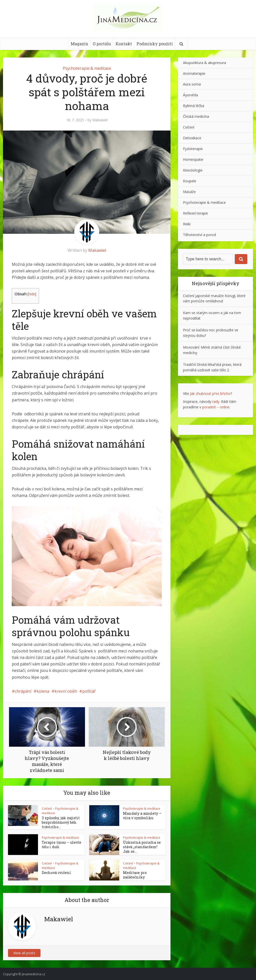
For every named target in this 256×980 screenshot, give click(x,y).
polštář (89, 691)
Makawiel (100, 120)
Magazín (79, 44)
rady (216, 401)
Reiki (187, 224)
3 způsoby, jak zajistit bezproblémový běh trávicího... (58, 822)
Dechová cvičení (55, 872)
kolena (43, 691)
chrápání (23, 691)
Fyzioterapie (193, 149)
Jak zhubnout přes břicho (210, 393)
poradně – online (216, 407)
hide (32, 294)
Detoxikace (192, 138)
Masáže (189, 192)
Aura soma (192, 84)
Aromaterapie (194, 73)
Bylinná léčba (194, 106)
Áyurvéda (190, 95)
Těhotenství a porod (199, 235)
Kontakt (124, 44)
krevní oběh (66, 691)
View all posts (24, 952)
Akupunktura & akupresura (204, 63)
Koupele (190, 181)
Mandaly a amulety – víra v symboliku (143, 815)
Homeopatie (193, 159)
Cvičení (47, 809)
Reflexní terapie (195, 213)
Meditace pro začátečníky (133, 874)
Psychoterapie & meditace (87, 68)
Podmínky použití (155, 44)
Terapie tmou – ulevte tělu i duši (59, 844)
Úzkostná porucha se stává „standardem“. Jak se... (142, 846)
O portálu (102, 44)
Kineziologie (193, 170)
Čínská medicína (196, 116)
